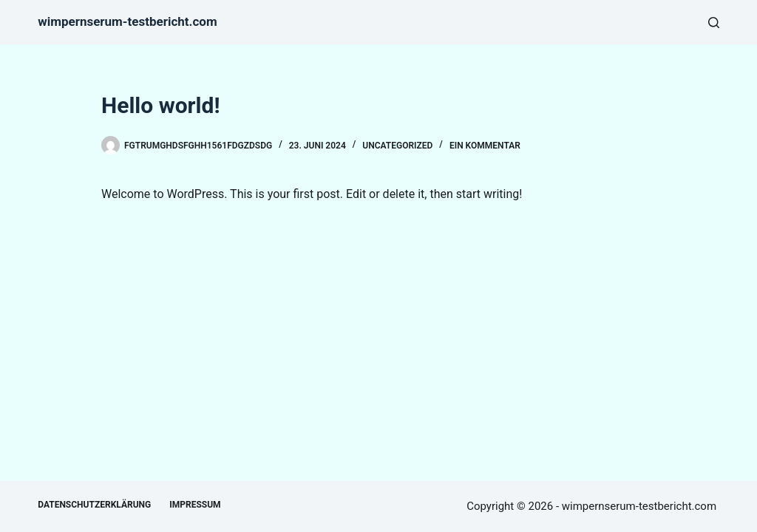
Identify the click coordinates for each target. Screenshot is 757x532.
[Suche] (714, 23)
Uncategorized (397, 146)
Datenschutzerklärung (94, 505)
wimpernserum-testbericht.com (127, 21)
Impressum (195, 505)
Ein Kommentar (485, 146)
